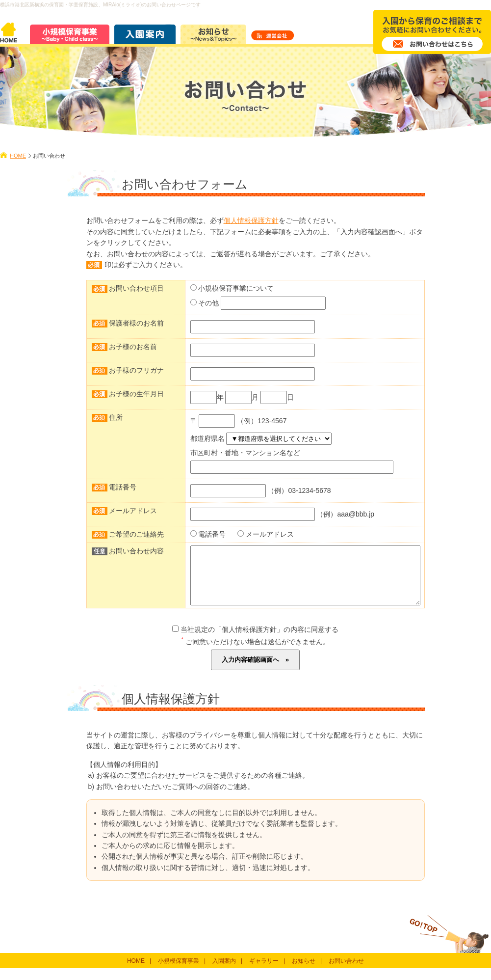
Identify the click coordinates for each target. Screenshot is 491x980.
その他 (208, 303)
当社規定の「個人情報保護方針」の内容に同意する (255, 641)
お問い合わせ (346, 973)
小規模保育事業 (179, 973)
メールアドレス (270, 534)
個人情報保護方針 (251, 220)
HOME (18, 156)
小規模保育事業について (236, 288)
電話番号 (212, 534)
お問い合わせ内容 (136, 551)
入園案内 (224, 973)
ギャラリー (264, 973)
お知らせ (304, 973)
